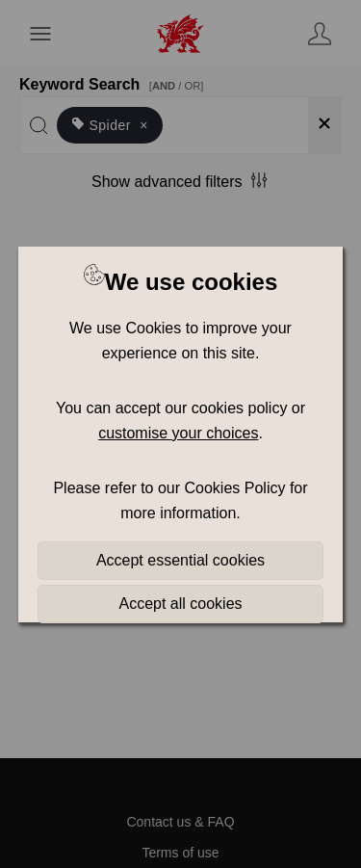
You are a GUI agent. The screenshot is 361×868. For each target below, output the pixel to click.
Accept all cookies (180, 604)
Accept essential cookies (180, 560)
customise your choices (178, 433)
